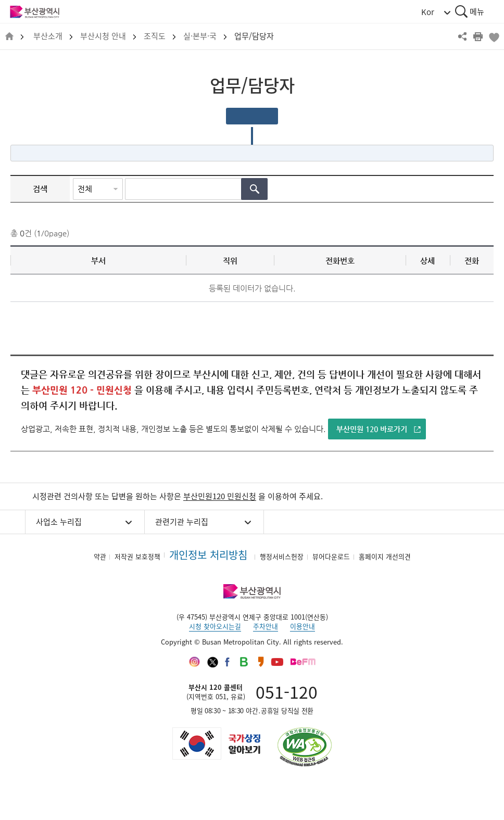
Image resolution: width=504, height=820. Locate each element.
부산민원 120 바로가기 (372, 429)
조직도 (155, 36)
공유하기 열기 (462, 36)
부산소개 (48, 36)
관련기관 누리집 (182, 522)
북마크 (494, 36)
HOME (9, 37)
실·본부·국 (200, 36)
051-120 (287, 692)
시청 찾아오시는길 (215, 626)
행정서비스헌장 (282, 556)
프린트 (478, 36)
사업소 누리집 (59, 522)
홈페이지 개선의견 (385, 556)
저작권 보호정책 (137, 556)
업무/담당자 (254, 36)
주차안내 (266, 626)
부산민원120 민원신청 (220, 496)
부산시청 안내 (103, 36)
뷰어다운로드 (331, 556)
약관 (100, 556)
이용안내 (303, 626)
